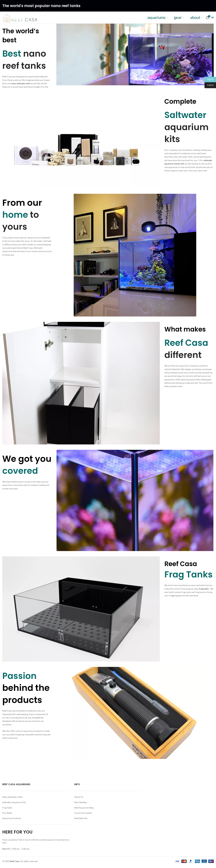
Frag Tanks (7, 809)
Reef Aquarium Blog (84, 809)
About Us (79, 799)
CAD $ (209, 85)
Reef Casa (14, 863)
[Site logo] (24, 18)
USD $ (209, 80)
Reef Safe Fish (81, 820)
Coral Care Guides (83, 815)
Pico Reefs (7, 815)
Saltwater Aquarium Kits (14, 804)
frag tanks (204, 591)
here (5, 844)
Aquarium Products (12, 820)
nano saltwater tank (20, 85)
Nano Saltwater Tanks (12, 799)
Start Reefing (80, 804)
